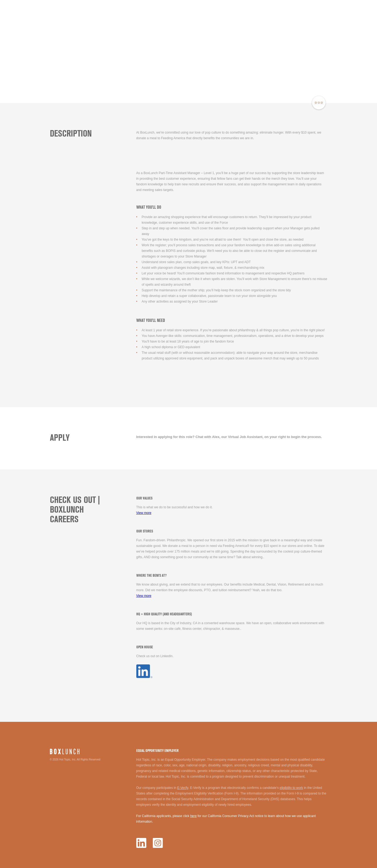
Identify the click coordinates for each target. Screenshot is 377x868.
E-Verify (183, 788)
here (193, 816)
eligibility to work (291, 788)
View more (144, 513)
